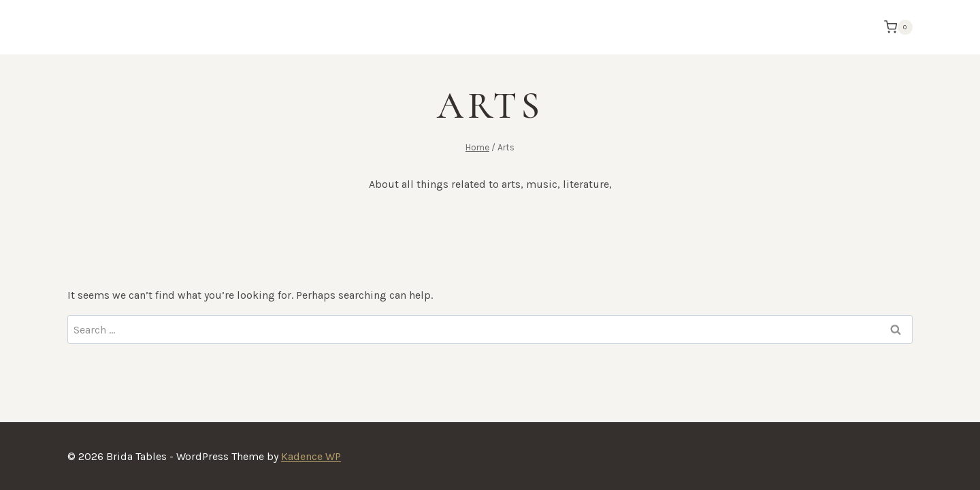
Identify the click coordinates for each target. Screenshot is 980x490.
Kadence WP (311, 456)
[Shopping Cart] (895, 27)
